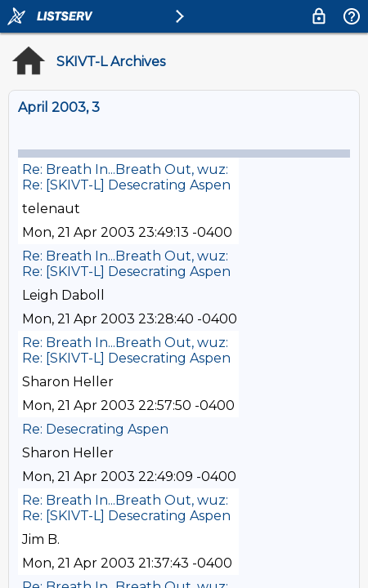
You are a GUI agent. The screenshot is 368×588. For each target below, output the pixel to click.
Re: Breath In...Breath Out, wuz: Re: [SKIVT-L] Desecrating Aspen (126, 177)
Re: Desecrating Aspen (95, 429)
